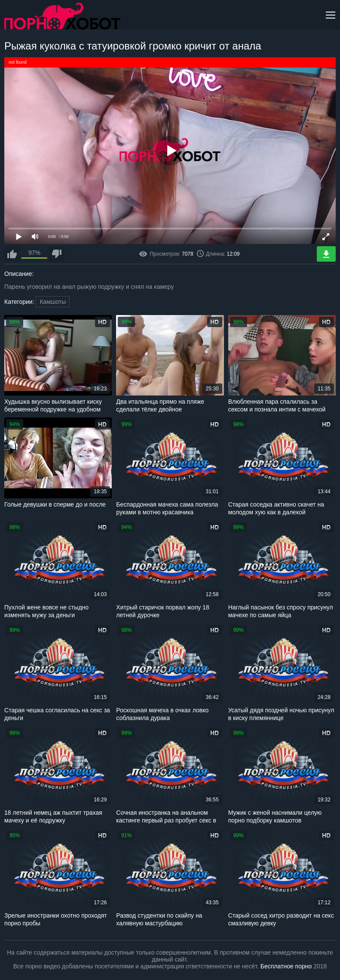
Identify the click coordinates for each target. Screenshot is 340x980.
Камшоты (53, 302)
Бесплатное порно (286, 966)
